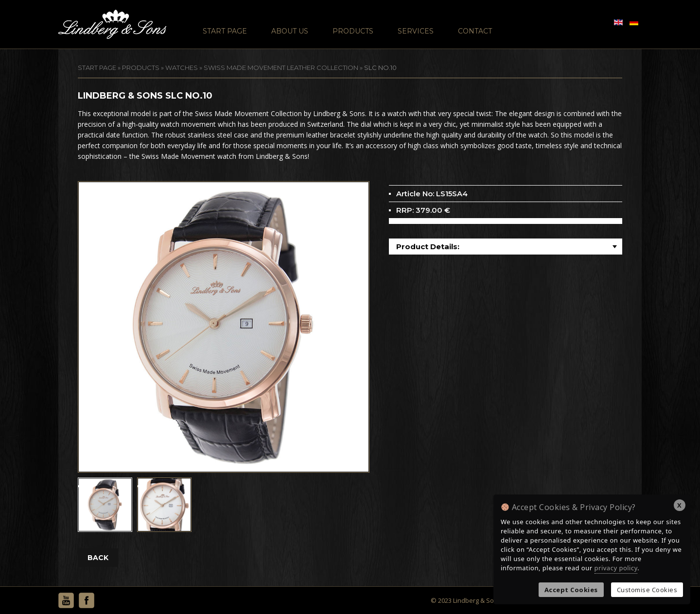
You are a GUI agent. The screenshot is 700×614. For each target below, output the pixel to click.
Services (416, 31)
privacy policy (616, 568)
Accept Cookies (571, 590)
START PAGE (97, 68)
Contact (475, 31)
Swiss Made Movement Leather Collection (281, 68)
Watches (182, 68)
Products (353, 31)
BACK (98, 558)
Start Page (225, 31)
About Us (290, 31)
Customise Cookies (647, 590)
